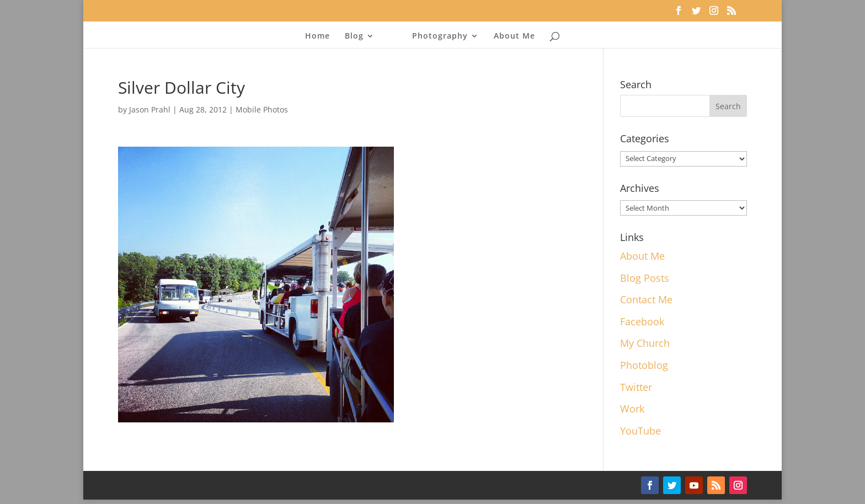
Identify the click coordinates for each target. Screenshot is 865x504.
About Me (514, 36)
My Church (645, 343)
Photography (440, 36)
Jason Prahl (150, 109)
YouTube (640, 431)
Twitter (636, 387)
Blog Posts (645, 278)
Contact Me (646, 299)
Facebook (642, 321)
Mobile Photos (262, 109)
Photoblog (644, 365)
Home (317, 36)
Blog (354, 36)
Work (632, 409)
